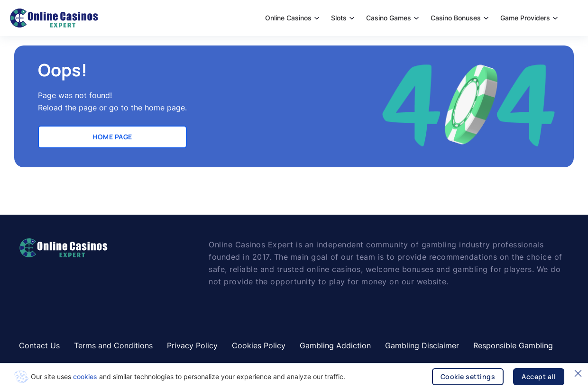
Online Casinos (292, 18)
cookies (85, 376)
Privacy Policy (192, 345)
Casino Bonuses (459, 18)
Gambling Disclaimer (422, 345)
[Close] (578, 373)
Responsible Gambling (513, 345)
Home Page (112, 137)
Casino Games (392, 18)
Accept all (539, 376)
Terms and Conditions (113, 345)
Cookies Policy (259, 345)
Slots (343, 18)
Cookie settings (468, 376)
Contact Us (39, 345)
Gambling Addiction (335, 345)
